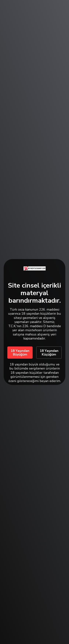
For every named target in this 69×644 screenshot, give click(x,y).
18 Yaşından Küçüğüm (49, 353)
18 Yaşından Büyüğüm (20, 353)
